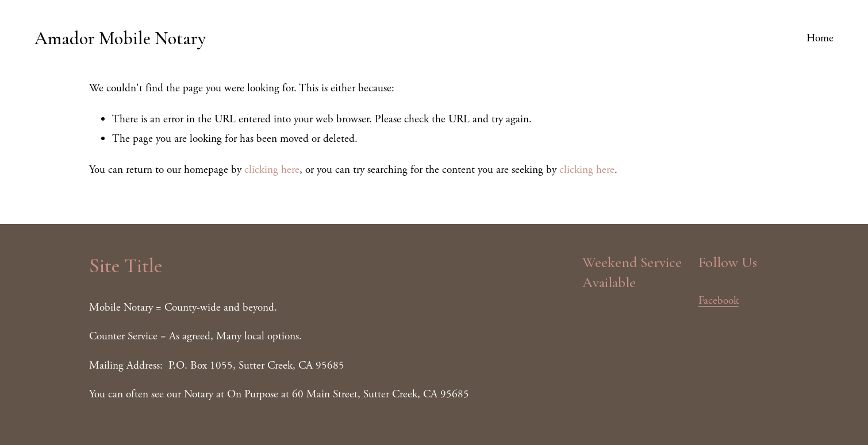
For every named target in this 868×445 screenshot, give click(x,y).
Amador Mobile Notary (120, 38)
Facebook (719, 301)
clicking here (272, 170)
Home (820, 38)
